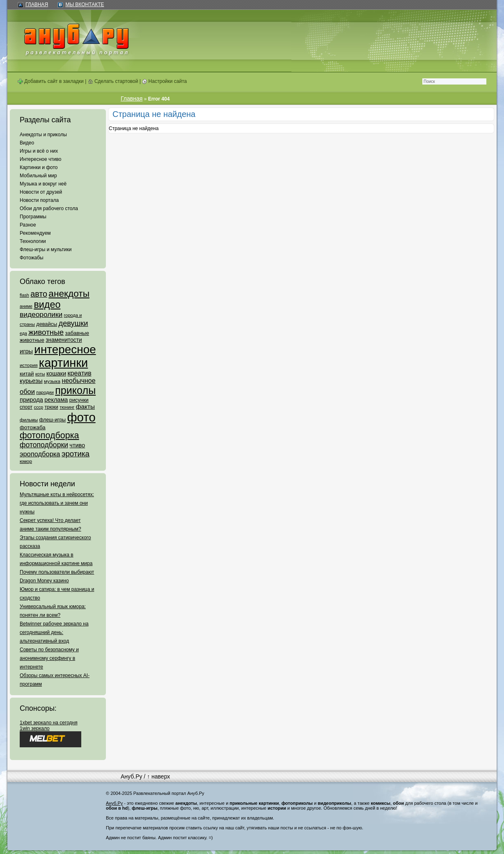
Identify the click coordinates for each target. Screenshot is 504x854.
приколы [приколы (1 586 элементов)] (75, 390)
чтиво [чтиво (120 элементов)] (77, 445)
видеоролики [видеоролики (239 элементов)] (41, 314)
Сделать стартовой (113, 81)
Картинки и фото (39, 167)
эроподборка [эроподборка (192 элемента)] (40, 454)
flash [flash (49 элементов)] (24, 295)
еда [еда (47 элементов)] (23, 333)
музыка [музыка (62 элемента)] (52, 381)
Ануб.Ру (131, 776)
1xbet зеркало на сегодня (49, 723)
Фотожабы (32, 258)
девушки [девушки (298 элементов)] (73, 323)
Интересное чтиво (40, 159)
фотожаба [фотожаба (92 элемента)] (33, 427)
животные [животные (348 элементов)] (46, 332)
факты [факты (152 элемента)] (85, 406)
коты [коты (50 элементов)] (40, 374)
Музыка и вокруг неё (43, 184)
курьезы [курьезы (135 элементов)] (31, 381)
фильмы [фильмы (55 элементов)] (29, 420)
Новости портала (39, 200)
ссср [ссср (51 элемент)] (38, 407)
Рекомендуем (35, 233)
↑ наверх (158, 776)
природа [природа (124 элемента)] (31, 400)
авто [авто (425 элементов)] (39, 294)
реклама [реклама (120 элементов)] (56, 400)
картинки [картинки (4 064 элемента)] (63, 363)
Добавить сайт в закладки (51, 81)
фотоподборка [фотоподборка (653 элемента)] (49, 435)
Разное (28, 225)
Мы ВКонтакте (85, 5)
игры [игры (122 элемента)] (26, 351)
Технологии (33, 241)
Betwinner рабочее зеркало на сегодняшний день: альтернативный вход (54, 632)
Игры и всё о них (39, 151)
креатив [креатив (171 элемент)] (80, 373)
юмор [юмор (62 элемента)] (26, 461)
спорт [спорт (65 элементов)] (26, 407)
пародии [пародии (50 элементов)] (45, 392)
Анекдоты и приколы (43, 135)
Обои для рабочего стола (49, 208)
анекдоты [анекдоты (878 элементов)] (69, 293)
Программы (33, 217)
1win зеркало (35, 728)
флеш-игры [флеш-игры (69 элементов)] (52, 420)
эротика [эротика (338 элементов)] (76, 454)
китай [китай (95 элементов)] (27, 374)
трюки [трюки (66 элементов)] (51, 407)
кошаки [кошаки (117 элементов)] (56, 373)
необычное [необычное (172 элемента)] (78, 381)
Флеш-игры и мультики (46, 250)
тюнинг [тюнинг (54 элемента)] (67, 407)
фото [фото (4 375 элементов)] (81, 417)
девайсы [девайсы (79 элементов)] (47, 324)
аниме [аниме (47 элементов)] (26, 306)
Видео (27, 143)
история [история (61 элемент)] (29, 365)
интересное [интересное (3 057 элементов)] (65, 349)
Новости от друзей (41, 192)
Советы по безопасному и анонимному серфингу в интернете (49, 658)
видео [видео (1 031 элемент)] (47, 305)
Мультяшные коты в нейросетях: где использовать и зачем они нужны (57, 503)
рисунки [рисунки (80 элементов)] (79, 400)
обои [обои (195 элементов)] (27, 392)
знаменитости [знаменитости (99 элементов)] (64, 340)
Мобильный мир (38, 176)
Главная (37, 5)
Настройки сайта (164, 81)
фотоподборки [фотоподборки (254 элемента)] (44, 445)
